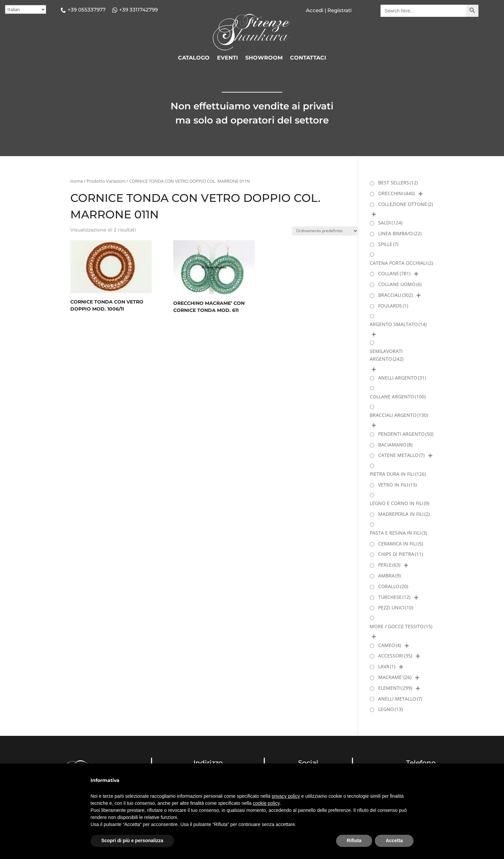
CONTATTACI (308, 58)
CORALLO (393, 586)
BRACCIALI (395, 295)
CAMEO (390, 645)
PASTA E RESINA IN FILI (398, 533)
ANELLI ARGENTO (402, 378)
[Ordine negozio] (325, 231)
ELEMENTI (395, 688)
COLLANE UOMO (400, 284)
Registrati (339, 10)
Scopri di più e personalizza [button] (132, 840)
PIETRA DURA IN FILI (398, 474)
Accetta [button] (394, 840)
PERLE (389, 565)
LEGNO (390, 709)
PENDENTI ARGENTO (406, 434)
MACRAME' (395, 677)
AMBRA (389, 576)
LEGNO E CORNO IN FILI (400, 503)
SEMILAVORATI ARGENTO (387, 355)
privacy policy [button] (286, 796)
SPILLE (388, 244)
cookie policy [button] (266, 803)
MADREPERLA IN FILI (404, 514)
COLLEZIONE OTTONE (406, 204)
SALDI (390, 223)
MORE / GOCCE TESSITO (401, 626)
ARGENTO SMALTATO (398, 324)
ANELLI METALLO (400, 699)
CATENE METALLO (401, 455)
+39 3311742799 (138, 10)
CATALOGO (194, 58)
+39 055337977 (87, 10)
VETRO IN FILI (398, 485)
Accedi (315, 10)
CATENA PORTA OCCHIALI (401, 263)
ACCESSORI (395, 656)
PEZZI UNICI (396, 607)
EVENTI (227, 58)
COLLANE (394, 273)
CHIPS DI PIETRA (401, 554)
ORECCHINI (397, 193)
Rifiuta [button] (354, 840)
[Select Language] (26, 9)
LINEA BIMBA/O (400, 233)
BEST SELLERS (398, 183)
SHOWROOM (264, 58)
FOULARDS (393, 306)
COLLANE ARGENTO (398, 397)
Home (77, 181)
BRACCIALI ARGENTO (399, 415)
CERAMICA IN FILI (401, 544)
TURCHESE (394, 597)
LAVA (387, 666)
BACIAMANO (395, 445)
